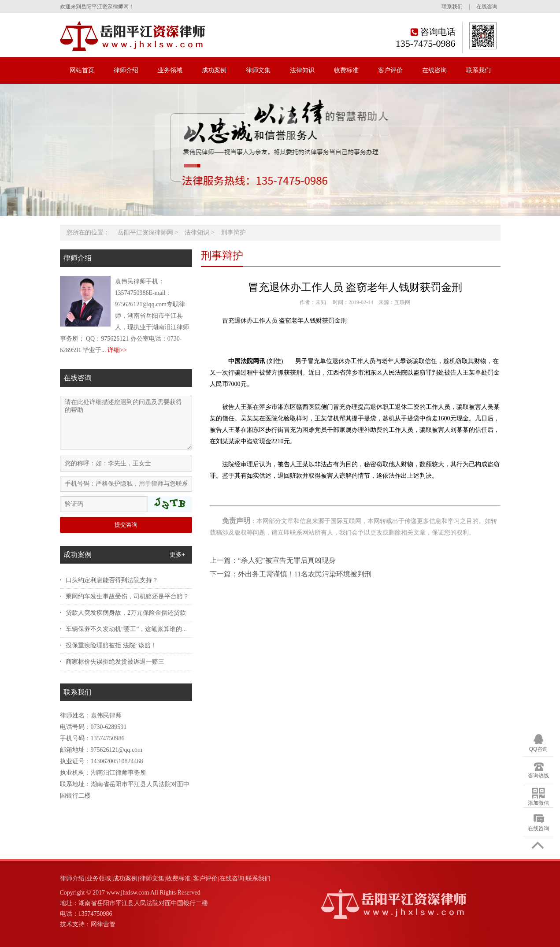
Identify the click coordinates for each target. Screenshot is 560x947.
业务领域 (170, 70)
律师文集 (258, 70)
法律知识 (302, 70)
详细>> (117, 350)
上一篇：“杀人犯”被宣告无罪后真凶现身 (273, 560)
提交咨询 (126, 525)
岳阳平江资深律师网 (145, 232)
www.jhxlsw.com (128, 893)
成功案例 (214, 70)
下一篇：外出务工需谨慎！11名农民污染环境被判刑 (291, 574)
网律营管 (103, 924)
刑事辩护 (234, 232)
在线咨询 (487, 7)
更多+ (178, 555)
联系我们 (452, 7)
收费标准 (346, 70)
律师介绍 (126, 70)
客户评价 (390, 70)
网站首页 (82, 70)
